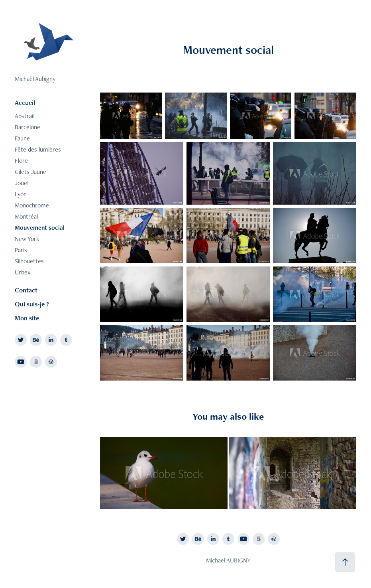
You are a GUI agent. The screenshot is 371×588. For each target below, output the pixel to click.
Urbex (23, 272)
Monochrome (32, 205)
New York (27, 239)
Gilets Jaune (30, 172)
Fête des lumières (38, 149)
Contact (26, 290)
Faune (22, 138)
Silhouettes (29, 261)
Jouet (22, 183)
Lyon (21, 194)
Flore (21, 161)
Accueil (25, 103)
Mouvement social (40, 228)
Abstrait (25, 116)
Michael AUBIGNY (228, 560)
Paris (21, 250)
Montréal (26, 216)
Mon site (27, 318)
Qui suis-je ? (32, 304)
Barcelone (27, 127)
